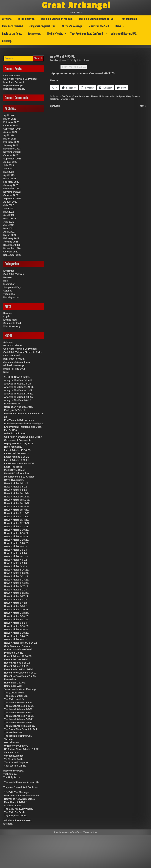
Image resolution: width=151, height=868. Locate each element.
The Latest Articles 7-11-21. (19, 716)
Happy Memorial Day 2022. (19, 443)
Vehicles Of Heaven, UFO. (124, 34)
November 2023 (12, 152)
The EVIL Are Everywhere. (19, 809)
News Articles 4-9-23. (16, 563)
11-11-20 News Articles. (17, 377)
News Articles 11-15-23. (17, 513)
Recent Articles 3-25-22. (17, 663)
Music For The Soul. (99, 26)
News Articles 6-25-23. (16, 593)
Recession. (10, 679)
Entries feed (10, 320)
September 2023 (12, 159)
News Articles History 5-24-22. (21, 643)
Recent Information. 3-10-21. (20, 669)
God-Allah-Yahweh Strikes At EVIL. (97, 19)
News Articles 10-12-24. (17, 493)
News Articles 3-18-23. (16, 536)
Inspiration (110, 96)
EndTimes (67, 96)
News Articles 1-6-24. (16, 490)
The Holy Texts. (55, 34)
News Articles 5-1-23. (16, 566)
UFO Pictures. (12, 742)
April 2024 (9, 135)
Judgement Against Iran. (43, 26)
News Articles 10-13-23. (17, 497)
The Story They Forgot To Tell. (21, 729)
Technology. (34, 34)
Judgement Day (124, 96)
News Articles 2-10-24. (16, 533)
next (142, 106)
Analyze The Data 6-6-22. (18, 400)
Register (8, 313)
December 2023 (12, 149)
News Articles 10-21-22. (17, 503)
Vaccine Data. (12, 752)
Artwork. (7, 19)
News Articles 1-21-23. (16, 483)
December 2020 (12, 245)
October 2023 (11, 155)
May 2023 (8, 172)
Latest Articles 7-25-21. (17, 460)
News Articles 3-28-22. (16, 540)
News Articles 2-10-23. (16, 530)
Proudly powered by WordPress (68, 832)
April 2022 (9, 215)
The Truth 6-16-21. (14, 732)
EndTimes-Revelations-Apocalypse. (24, 424)
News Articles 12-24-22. (17, 523)
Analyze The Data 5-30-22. (18, 394)
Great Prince (84, 60)
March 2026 (10, 119)
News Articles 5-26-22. (16, 570)
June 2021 (9, 225)
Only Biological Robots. (17, 646)
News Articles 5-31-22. (16, 576)
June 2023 (9, 169)
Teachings (55, 99)
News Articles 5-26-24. (16, 573)
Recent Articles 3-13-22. (17, 659)
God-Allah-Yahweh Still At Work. (22, 796)
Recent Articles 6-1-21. (17, 666)
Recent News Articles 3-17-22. (21, 673)
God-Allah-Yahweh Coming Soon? (23, 437)
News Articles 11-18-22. (17, 517)
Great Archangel (76, 5)
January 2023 (11, 185)
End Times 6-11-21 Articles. (19, 420)
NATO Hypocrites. (14, 480)
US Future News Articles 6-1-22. (22, 749)
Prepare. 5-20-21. (13, 653)
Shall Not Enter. (13, 806)
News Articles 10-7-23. (16, 510)
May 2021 (8, 228)
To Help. (9, 739)
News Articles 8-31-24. (16, 620)
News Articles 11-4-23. (16, 520)
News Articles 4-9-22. (16, 560)
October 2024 (11, 125)
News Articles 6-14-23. (16, 583)
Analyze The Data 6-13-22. (18, 397)
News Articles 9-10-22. (16, 626)
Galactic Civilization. (15, 434)
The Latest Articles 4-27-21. (19, 713)
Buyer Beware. (12, 404)
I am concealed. (129, 19)
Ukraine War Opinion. (16, 746)
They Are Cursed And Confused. (87, 34)
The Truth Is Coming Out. (18, 736)
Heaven (95, 96)
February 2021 (11, 238)
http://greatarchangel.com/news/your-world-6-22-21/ (82, 73)
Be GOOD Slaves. (26, 19)
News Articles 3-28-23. (16, 543)
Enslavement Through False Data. (23, 427)
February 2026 (11, 122)
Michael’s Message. (72, 26)
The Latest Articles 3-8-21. (19, 709)
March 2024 (10, 139)
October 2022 (11, 195)
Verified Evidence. (14, 756)
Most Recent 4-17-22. (16, 802)
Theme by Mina (90, 832)
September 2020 (12, 255)
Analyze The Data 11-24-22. (19, 387)
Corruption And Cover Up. (19, 407)
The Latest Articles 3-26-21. (19, 706)
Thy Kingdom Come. (15, 816)
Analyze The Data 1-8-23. (18, 384)
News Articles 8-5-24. (16, 623)
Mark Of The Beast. (15, 470)
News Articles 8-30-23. (16, 616)
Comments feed (12, 323)
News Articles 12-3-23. (16, 527)
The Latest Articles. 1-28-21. (20, 726)
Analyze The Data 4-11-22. (18, 390)
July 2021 (9, 222)
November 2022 (12, 192)
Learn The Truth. (13, 467)
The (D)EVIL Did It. (14, 693)
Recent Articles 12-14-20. (18, 656)
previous (56, 106)
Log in (7, 316)
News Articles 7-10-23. (16, 610)
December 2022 (12, 189)
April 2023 (9, 175)
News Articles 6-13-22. (16, 580)
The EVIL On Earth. (15, 812)
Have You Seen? (13, 447)
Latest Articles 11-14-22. (17, 450)
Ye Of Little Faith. (14, 759)
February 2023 (11, 182)
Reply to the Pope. (12, 34)
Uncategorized (68, 99)
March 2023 (10, 179)
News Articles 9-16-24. (16, 629)
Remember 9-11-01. (15, 683)
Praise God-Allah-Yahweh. (19, 649)
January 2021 (11, 242)
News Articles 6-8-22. (16, 606)
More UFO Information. (17, 473)
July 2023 (9, 165)
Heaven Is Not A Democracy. (20, 799)
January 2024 (11, 145)
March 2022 (10, 218)
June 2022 (9, 208)
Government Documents (18, 440)
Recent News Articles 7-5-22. (20, 676)
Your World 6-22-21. (74, 67)
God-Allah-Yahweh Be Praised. (57, 19)
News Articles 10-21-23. (17, 507)
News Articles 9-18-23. (16, 633)
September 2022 (12, 198)
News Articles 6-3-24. (16, 600)
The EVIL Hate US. (14, 699)
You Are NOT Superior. (17, 762)
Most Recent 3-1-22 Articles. (20, 477)
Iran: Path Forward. (13, 26)
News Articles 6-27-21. (16, 596)
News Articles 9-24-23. (16, 636)
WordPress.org (12, 326)
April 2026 (9, 115)
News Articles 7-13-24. (16, 613)
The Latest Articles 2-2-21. (19, 703)
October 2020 (11, 252)
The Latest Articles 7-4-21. (19, 723)
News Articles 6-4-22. (16, 603)
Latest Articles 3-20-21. (17, 453)
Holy (102, 96)
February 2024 (11, 142)
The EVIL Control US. (16, 696)
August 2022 (10, 202)
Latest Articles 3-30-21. (17, 457)
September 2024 (12, 129)
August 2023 (10, 162)
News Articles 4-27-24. (16, 556)
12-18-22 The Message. (17, 792)
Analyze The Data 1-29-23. (18, 380)
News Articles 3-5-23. (16, 546)
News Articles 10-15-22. (17, 500)
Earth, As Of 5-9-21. (15, 410)
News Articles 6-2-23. (16, 590)
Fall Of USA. (11, 430)
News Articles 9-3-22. (16, 639)
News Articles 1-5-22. (16, 487)
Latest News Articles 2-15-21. (20, 463)
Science (136, 96)
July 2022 (9, 205)
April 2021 (9, 232)
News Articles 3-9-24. (16, 550)
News (118, 26)
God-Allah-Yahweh (81, 96)
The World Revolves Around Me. (22, 782)
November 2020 (12, 248)
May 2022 (8, 212)
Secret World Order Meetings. (21, 689)
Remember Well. (13, 686)
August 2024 (10, 132)
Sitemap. (7, 41)
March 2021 (10, 235)
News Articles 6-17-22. (16, 586)
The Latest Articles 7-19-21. (19, 719)
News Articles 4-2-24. (16, 553)
